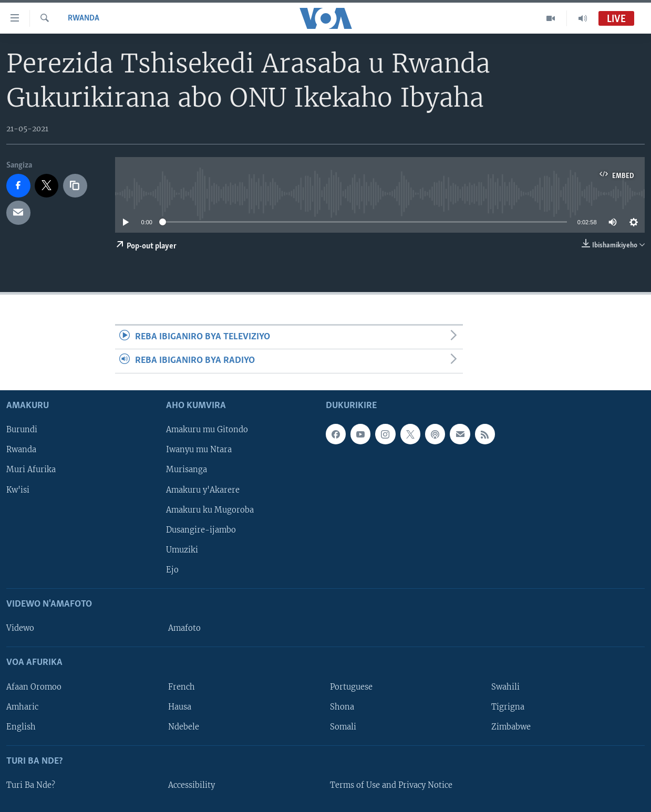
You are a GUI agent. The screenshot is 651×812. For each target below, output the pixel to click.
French (182, 686)
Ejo (172, 570)
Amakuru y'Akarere (203, 490)
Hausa (180, 706)
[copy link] (75, 186)
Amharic (22, 706)
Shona (342, 706)
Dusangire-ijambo (201, 529)
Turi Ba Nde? (31, 785)
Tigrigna (508, 706)
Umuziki (182, 549)
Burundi (22, 430)
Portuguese (351, 686)
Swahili (505, 686)
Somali (343, 726)
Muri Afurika (31, 470)
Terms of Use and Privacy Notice (391, 785)
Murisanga (187, 470)
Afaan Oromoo (34, 686)
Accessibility (192, 785)
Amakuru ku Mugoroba (210, 509)
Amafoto (184, 628)
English (21, 726)
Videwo (20, 628)
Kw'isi (18, 490)
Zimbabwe (511, 726)
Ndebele (184, 726)
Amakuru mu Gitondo (207, 430)
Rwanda (84, 18)
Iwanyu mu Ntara (199, 450)
